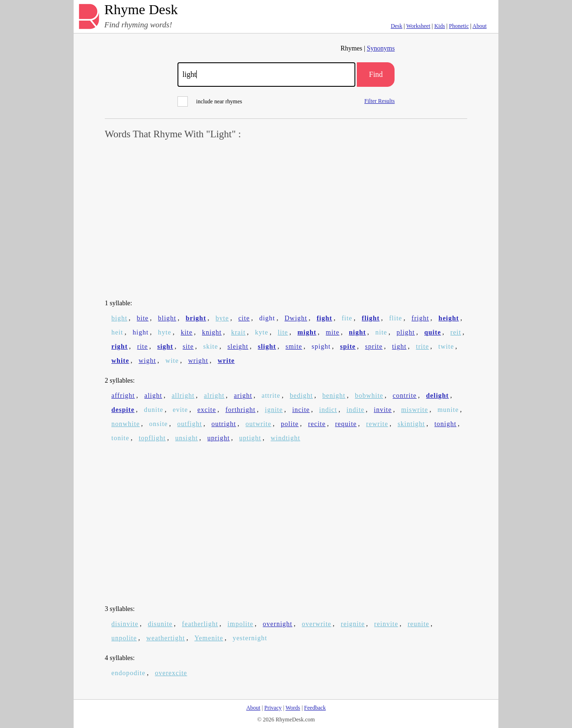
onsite (158, 424)
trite (422, 347)
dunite (154, 410)
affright (123, 396)
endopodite (128, 673)
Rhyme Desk (141, 10)
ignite (274, 410)
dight (267, 318)
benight (334, 396)
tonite (120, 438)
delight (437, 396)
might (307, 332)
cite (244, 318)
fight (324, 318)
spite (348, 347)
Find (376, 74)
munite (448, 410)
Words (293, 708)
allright (183, 396)
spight (321, 347)
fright (420, 318)
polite (290, 424)
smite (294, 347)
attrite (271, 396)
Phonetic (459, 26)
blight (167, 318)
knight (212, 332)
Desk (397, 26)
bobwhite (369, 396)
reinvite (386, 624)
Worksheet (418, 26)
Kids (440, 26)
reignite (353, 624)
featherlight (200, 624)
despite (123, 410)
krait (239, 332)
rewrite (377, 424)
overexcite (171, 673)
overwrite (316, 624)
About (479, 26)
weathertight (166, 638)
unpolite (124, 638)
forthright (241, 410)
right (120, 347)
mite (332, 332)
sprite (374, 347)
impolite (240, 624)
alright (214, 396)
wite (172, 361)
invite (383, 410)
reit (456, 332)
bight (119, 318)
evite (180, 410)
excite (206, 410)
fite (347, 318)
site (188, 347)
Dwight (296, 318)
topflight (152, 438)
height (449, 318)
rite (143, 347)
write (226, 361)
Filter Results (379, 101)
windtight (285, 438)
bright (196, 318)
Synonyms (381, 48)
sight (165, 347)
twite (446, 347)
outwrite (258, 424)
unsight (186, 438)
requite (346, 424)
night (357, 332)
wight (147, 361)
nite (381, 332)
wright (198, 361)
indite (355, 410)
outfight (190, 424)
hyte (165, 332)
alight (153, 396)
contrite (405, 396)
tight (400, 347)
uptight (250, 438)
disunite (160, 624)
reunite (419, 624)
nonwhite (126, 424)
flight (371, 318)
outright (224, 424)
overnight (278, 624)
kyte (261, 332)
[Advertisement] (286, 220)
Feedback (315, 708)
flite (395, 318)
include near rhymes (210, 101)
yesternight (250, 638)
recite (317, 424)
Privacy (273, 708)
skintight (411, 424)
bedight (301, 396)
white (120, 361)
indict (328, 410)
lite (283, 332)
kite (187, 332)
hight (141, 332)
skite (210, 347)
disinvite (125, 624)
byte (222, 318)
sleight (238, 347)
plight (406, 332)
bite (143, 318)
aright (243, 396)
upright (218, 438)
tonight (445, 424)
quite (433, 332)
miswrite (415, 410)
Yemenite (209, 638)
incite (301, 410)
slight (267, 347)
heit (117, 332)
